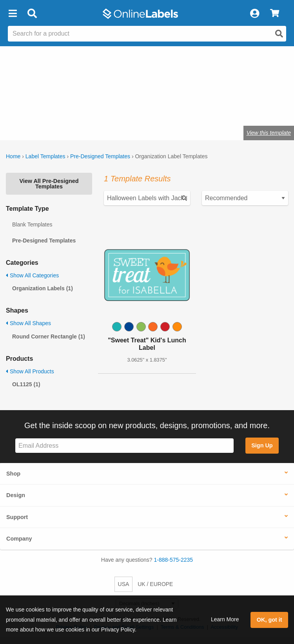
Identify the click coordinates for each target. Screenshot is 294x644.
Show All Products (30, 371)
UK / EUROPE (155, 584)
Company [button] (19, 539)
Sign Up (262, 445)
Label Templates (45, 156)
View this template (269, 133)
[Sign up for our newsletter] (124, 446)
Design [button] (16, 495)
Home (13, 156)
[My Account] (254, 14)
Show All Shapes (28, 323)
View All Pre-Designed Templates (49, 184)
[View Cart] (275, 14)
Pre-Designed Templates (100, 156)
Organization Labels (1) (43, 288)
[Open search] (279, 34)
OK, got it (269, 620)
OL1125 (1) (26, 384)
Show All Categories (32, 275)
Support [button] (17, 517)
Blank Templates (32, 224)
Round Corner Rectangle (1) (49, 336)
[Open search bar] (32, 14)
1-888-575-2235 (174, 560)
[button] (13, 14)
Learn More (225, 619)
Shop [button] (13, 474)
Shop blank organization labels (83, 109)
